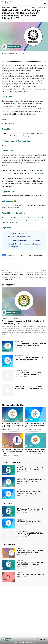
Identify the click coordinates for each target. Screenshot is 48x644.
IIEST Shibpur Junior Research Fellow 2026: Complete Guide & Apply (13, 451)
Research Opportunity (21, 370)
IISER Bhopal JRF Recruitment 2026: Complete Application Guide (29, 359)
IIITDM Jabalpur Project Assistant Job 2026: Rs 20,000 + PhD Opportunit (30, 469)
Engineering (5, 318)
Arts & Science (6, 8)
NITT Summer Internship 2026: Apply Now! (31, 574)
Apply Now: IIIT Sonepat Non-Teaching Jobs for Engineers (35, 450)
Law (16, 385)
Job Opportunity (16, 8)
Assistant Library (12, 255)
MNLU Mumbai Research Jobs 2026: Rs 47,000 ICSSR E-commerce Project (30, 388)
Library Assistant (38, 255)
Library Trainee (15, 258)
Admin (6, 53)
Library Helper (6, 258)
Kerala (30, 255)
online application (37, 173)
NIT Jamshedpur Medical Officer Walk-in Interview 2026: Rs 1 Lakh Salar (30, 344)
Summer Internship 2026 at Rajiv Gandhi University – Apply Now (28, 373)
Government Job (22, 255)
